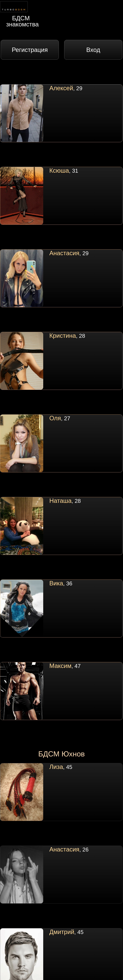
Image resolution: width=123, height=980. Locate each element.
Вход (93, 50)
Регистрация (30, 50)
